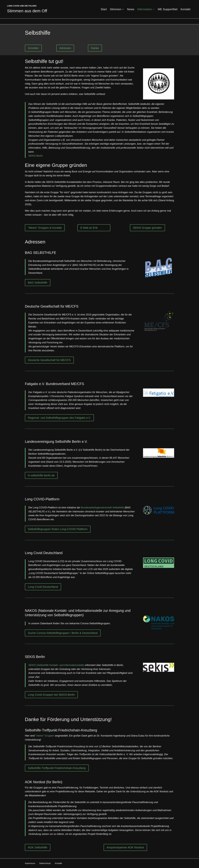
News (131, 10)
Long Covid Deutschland (43, 587)
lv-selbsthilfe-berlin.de (41, 475)
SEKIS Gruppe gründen (147, 228)
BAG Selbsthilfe (38, 283)
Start (104, 10)
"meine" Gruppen (45, 736)
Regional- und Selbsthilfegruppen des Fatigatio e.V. (59, 418)
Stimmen (116, 10)
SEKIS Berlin (36, 156)
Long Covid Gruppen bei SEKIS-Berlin (51, 695)
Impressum (30, 863)
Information (145, 10)
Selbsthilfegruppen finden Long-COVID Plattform (58, 529)
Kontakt (186, 10)
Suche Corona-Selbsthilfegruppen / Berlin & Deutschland (63, 633)
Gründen (33, 48)
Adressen (65, 48)
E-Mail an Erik (89, 228)
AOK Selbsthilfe (38, 847)
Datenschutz (45, 863)
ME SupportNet (168, 10)
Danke (95, 48)
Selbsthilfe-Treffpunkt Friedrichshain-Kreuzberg (57, 768)
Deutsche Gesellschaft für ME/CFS (49, 360)
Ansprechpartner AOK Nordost (125, 847)
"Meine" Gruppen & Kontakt (45, 228)
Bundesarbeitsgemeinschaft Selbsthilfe (102, 508)
